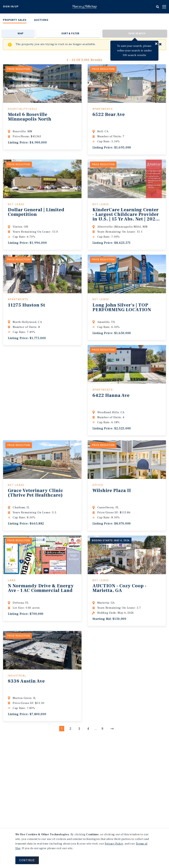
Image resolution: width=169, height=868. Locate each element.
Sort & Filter (70, 34)
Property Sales (15, 20)
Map (20, 34)
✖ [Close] (160, 44)
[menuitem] (15, 21)
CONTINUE (27, 860)
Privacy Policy (114, 844)
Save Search (137, 34)
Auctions (41, 20)
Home (85, 7)
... (96, 729)
